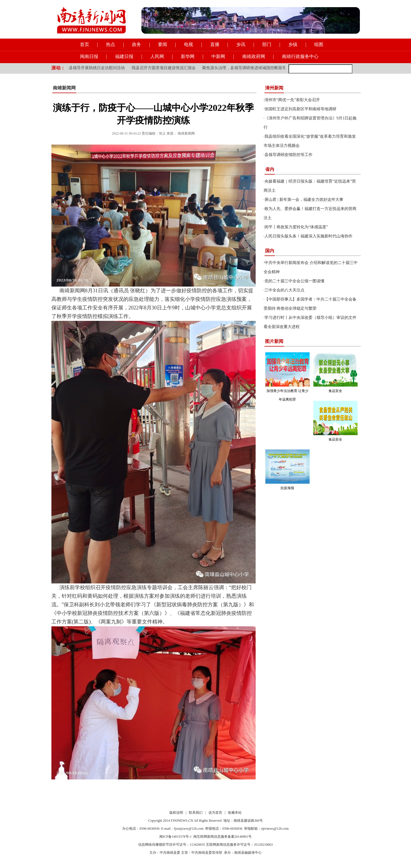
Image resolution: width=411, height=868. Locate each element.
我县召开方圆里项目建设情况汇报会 (164, 68)
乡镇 (293, 44)
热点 (111, 44)
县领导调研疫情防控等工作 (288, 155)
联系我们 (196, 813)
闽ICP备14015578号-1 (176, 837)
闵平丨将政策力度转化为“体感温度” (296, 227)
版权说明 (176, 813)
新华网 (188, 56)
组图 (319, 44)
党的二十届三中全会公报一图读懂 (294, 281)
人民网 (157, 56)
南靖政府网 (254, 56)
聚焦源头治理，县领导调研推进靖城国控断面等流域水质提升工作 (260, 68)
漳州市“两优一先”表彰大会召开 (292, 100)
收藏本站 (235, 813)
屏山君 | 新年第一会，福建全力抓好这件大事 (304, 200)
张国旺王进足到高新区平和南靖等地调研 (300, 109)
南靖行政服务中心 (300, 56)
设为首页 (215, 813)
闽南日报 (89, 56)
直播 (215, 44)
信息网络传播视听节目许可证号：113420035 (172, 845)
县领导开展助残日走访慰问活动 (97, 68)
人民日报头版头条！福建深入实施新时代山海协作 (308, 236)
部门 (267, 44)
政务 (137, 44)
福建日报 (124, 56)
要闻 (163, 44)
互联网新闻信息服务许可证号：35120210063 (239, 845)
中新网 (218, 56)
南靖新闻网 (64, 88)
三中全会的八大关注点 (284, 290)
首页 (85, 44)
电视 (189, 44)
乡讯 (241, 44)
